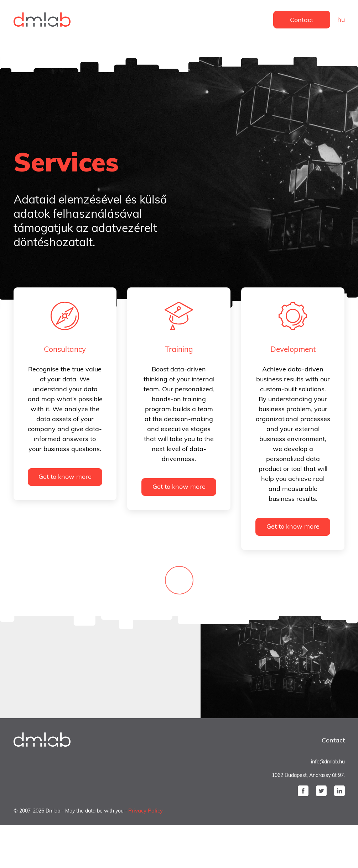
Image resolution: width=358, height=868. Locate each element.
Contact (302, 20)
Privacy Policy (146, 811)
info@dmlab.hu (328, 762)
